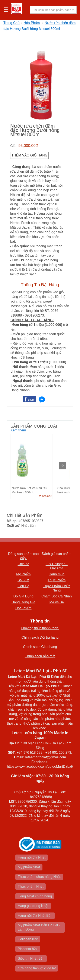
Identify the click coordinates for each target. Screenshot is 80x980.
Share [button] (31, 400)
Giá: (13, 146)
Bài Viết (23, 580)
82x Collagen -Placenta (57, 566)
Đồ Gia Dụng (23, 596)
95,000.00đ (28, 146)
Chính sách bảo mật (40, 656)
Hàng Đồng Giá (23, 602)
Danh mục (57, 574)
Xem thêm (18, 430)
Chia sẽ (23, 564)
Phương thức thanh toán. (40, 628)
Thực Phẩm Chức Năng (57, 588)
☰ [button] (6, 10)
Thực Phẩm (57, 580)
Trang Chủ (12, 23)
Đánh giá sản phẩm (57, 554)
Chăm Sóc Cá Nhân (57, 596)
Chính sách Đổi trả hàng (40, 637)
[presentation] (63, 466)
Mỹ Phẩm (23, 574)
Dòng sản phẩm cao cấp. (23, 556)
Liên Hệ (23, 586)
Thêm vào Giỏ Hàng (30, 155)
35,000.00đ (45, 496)
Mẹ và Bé (57, 602)
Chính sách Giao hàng (40, 647)
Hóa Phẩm (32, 23)
